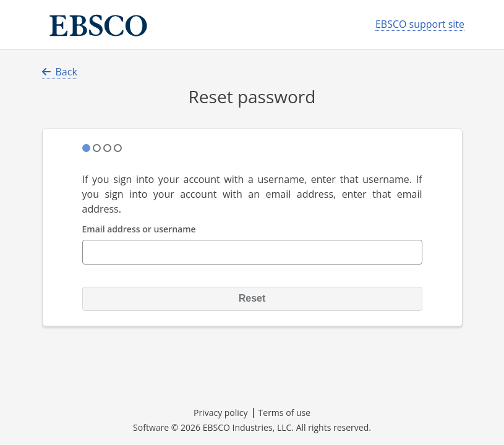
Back (60, 72)
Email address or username (139, 230)
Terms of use (284, 413)
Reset (252, 298)
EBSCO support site (420, 24)
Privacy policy (221, 413)
